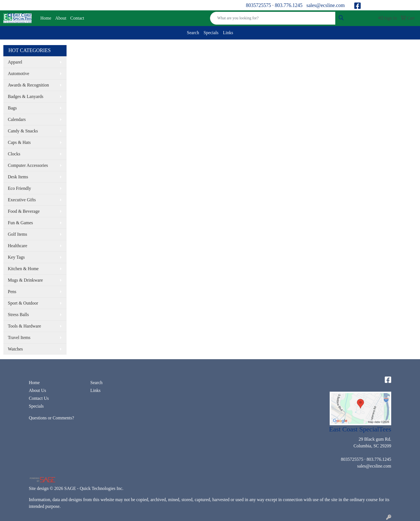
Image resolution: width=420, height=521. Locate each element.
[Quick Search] (273, 18)
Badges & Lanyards (26, 96)
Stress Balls (18, 315)
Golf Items (17, 234)
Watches (15, 349)
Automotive (18, 73)
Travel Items (19, 337)
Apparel (15, 62)
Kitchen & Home (23, 269)
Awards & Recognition (28, 85)
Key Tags (16, 257)
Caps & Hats (19, 142)
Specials (211, 33)
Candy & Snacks (23, 131)
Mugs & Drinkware (25, 280)
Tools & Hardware (24, 326)
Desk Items (18, 177)
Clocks (14, 154)
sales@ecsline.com (326, 5)
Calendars (17, 119)
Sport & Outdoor (23, 303)
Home (46, 18)
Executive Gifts (22, 200)
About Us (37, 390)
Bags (12, 108)
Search (193, 33)
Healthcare (17, 246)
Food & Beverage (24, 211)
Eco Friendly (19, 188)
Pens (12, 292)
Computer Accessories (28, 165)
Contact (77, 18)
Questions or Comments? (51, 418)
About (61, 18)
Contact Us (39, 398)
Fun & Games (20, 223)
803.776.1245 (289, 5)
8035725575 (258, 5)
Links (228, 33)
